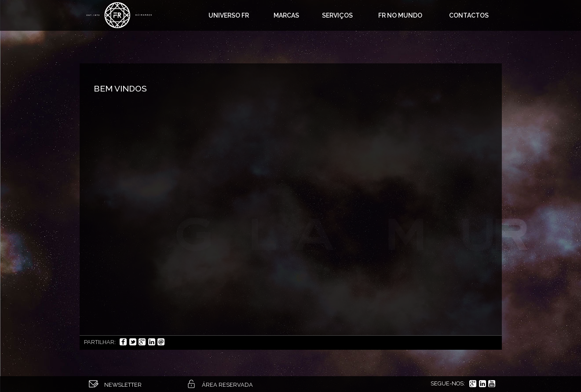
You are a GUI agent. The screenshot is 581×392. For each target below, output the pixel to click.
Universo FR (229, 15)
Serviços (337, 15)
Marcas (286, 15)
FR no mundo (400, 15)
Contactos (469, 15)
